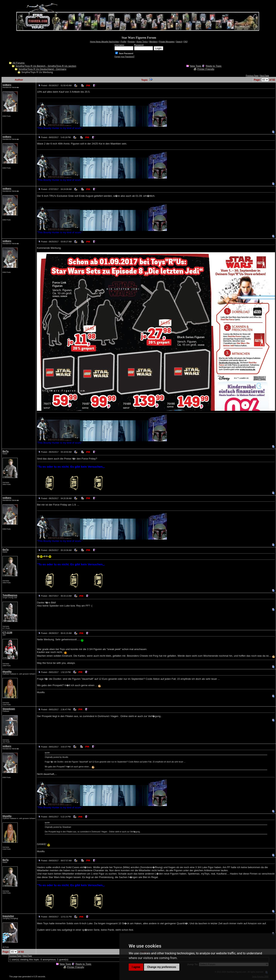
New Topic (196, 66)
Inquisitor (8, 916)
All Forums (18, 63)
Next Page (264, 76)
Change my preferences (162, 967)
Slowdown (9, 709)
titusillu (7, 671)
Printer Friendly (206, 69)
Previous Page (252, 76)
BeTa (6, 451)
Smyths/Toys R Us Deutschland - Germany (42, 69)
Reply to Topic (214, 66)
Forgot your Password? (125, 57)
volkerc (7, 85)
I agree (136, 967)
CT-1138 (7, 632)
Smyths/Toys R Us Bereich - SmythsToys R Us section (46, 66)
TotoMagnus (10, 595)
